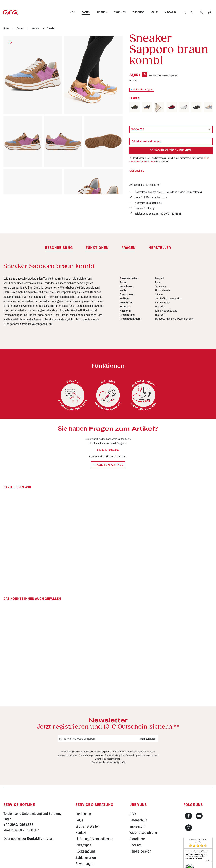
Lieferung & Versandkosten (94, 839)
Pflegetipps (83, 845)
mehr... (208, 861)
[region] (63, 115)
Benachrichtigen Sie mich (171, 150)
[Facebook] (188, 816)
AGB (133, 814)
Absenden (148, 739)
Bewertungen (85, 864)
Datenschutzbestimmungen (108, 759)
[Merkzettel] (193, 12)
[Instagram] (188, 828)
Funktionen (83, 814)
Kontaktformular (40, 839)
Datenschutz (138, 820)
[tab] (59, 248)
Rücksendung (85, 851)
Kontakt (81, 833)
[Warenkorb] (210, 12)
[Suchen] (184, 12)
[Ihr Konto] (201, 12)
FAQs (79, 820)
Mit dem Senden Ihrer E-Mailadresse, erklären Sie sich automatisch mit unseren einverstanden (169, 160)
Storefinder (137, 839)
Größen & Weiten (87, 826)
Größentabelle (137, 171)
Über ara (136, 845)
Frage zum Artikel (108, 465)
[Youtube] (199, 816)
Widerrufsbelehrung (143, 833)
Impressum (137, 826)
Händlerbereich (140, 851)
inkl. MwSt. (134, 80)
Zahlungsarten (86, 858)
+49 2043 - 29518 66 (108, 450)
